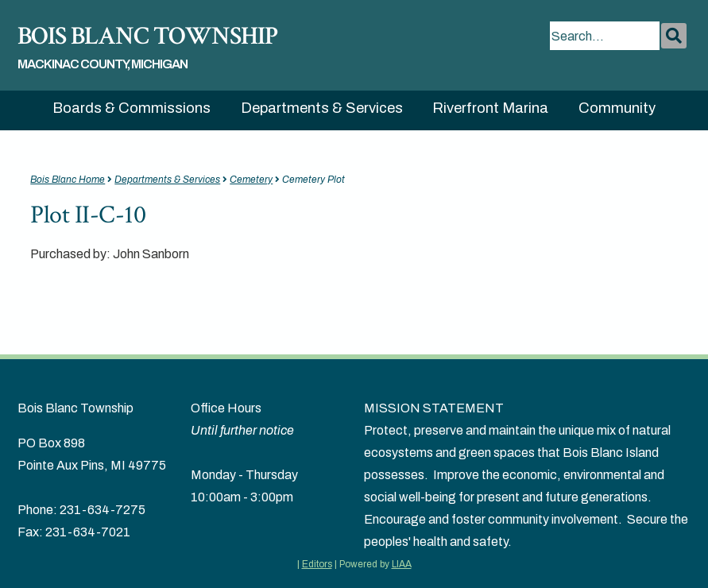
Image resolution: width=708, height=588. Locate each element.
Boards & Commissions (132, 108)
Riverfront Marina (490, 108)
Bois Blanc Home (68, 180)
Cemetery (251, 180)
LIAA (402, 564)
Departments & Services (322, 108)
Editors (317, 564)
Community (617, 108)
